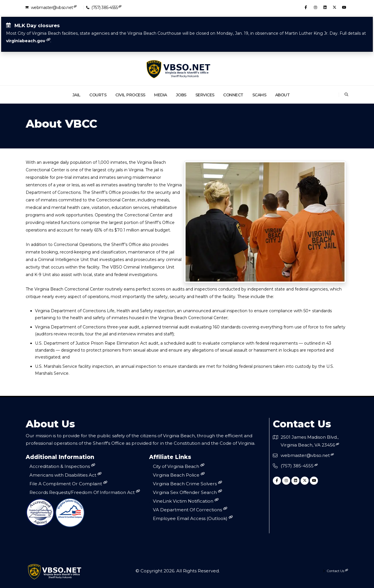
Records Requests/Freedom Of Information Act (85, 492)
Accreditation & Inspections (62, 466)
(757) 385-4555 (104, 7)
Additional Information (60, 457)
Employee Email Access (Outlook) (193, 518)
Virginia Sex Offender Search (187, 492)
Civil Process (130, 95)
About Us (50, 424)
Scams (259, 95)
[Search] (346, 95)
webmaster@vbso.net (52, 7)
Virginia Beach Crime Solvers (187, 484)
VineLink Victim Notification (186, 501)
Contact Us (302, 424)
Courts (98, 95)
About (283, 95)
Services (205, 95)
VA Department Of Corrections (190, 510)
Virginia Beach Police (179, 475)
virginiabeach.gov (26, 41)
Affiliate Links (170, 457)
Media (161, 95)
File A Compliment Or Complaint (68, 484)
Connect (233, 95)
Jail (77, 95)
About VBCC (61, 124)
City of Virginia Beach (179, 466)
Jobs (181, 95)
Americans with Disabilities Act (65, 475)
